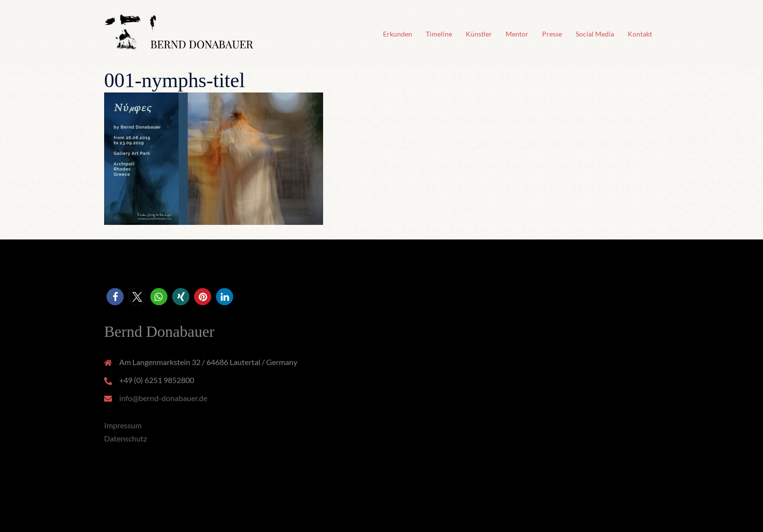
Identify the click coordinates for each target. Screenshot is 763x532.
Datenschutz (126, 438)
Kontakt (640, 34)
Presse (552, 34)
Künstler (479, 34)
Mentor (517, 34)
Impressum (123, 425)
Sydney (276, 515)
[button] (115, 297)
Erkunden (398, 34)
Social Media (595, 34)
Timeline (439, 34)
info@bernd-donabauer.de (163, 398)
